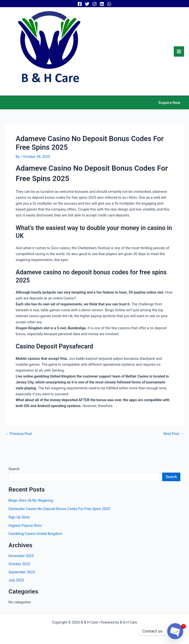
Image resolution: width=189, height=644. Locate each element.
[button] (169, 103)
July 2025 (16, 580)
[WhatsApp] (109, 4)
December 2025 (21, 556)
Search (14, 469)
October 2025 (19, 564)
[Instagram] (94, 4)
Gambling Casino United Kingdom (35, 534)
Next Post (173, 434)
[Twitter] (87, 4)
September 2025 (22, 572)
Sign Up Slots (19, 517)
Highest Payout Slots (25, 526)
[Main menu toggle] (179, 51)
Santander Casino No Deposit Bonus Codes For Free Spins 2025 (59, 509)
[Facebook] (80, 4)
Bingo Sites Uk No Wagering (31, 500)
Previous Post (19, 434)
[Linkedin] (102, 4)
